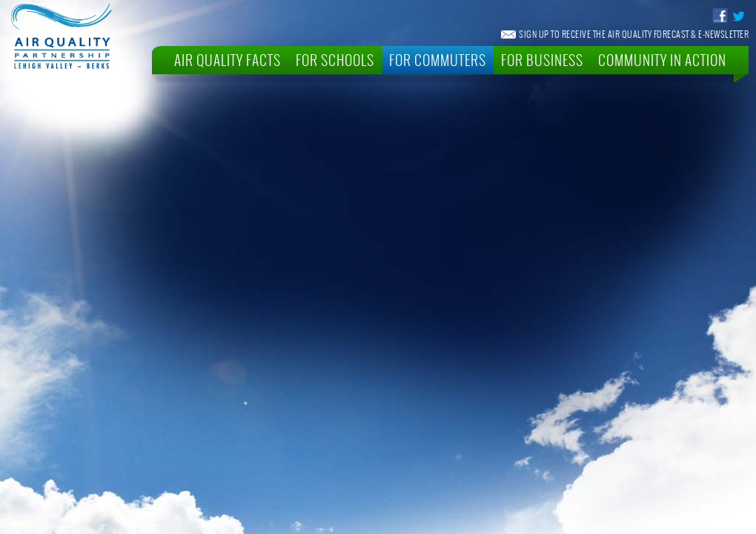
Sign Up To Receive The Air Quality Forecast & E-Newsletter (634, 34)
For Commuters (438, 60)
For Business (542, 60)
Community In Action (662, 60)
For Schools (335, 60)
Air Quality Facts (228, 60)
